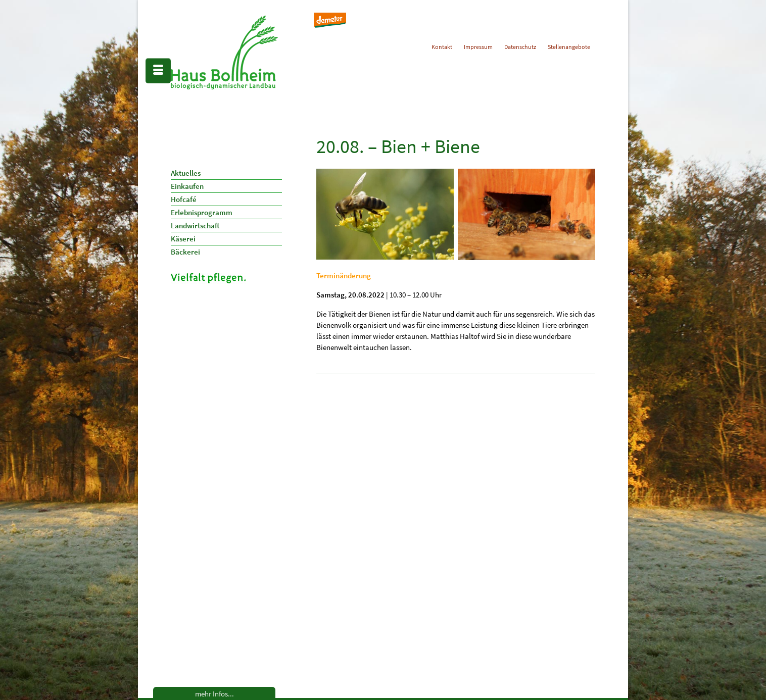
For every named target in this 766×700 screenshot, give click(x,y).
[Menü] (158, 71)
